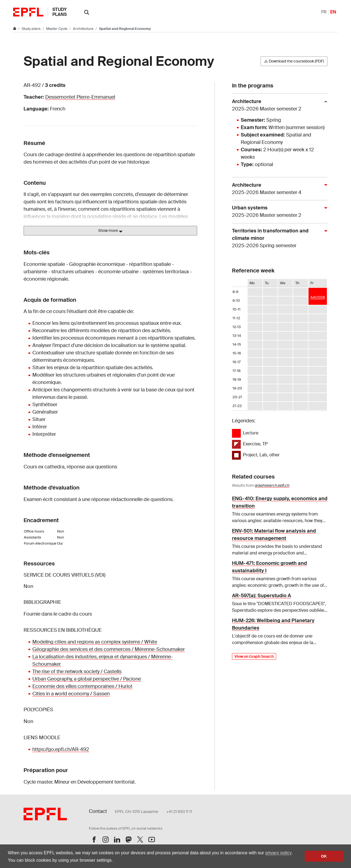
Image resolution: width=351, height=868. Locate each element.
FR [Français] (324, 12)
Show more (110, 231)
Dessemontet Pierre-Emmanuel (80, 97)
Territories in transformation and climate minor (278, 238)
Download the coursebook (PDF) (294, 61)
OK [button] (324, 856)
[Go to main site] (15, 29)
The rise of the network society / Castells (77, 671)
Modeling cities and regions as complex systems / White (95, 642)
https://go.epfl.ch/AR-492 (61, 749)
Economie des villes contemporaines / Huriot (82, 686)
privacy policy (278, 853)
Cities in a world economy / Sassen (71, 694)
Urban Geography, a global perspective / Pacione (87, 679)
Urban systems (278, 212)
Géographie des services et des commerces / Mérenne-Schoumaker (109, 649)
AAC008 (318, 297)
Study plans (60, 12)
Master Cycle (57, 29)
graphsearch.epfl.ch (272, 485)
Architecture (84, 29)
